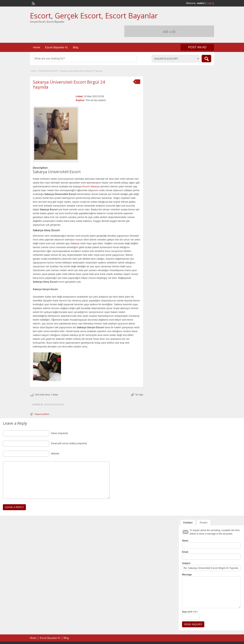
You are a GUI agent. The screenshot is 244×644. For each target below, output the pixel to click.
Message (187, 575)
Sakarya (75, 243)
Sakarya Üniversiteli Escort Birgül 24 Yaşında (69, 84)
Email (185, 552)
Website (55, 454)
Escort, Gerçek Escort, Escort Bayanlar (94, 16)
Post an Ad (197, 47)
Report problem (42, 414)
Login (209, 3)
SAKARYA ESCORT (48, 71)
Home (37, 47)
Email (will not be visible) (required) (69, 443)
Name (185, 541)
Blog (76, 47)
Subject (186, 563)
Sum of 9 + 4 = (190, 612)
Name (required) (59, 433)
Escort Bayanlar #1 (56, 47)
